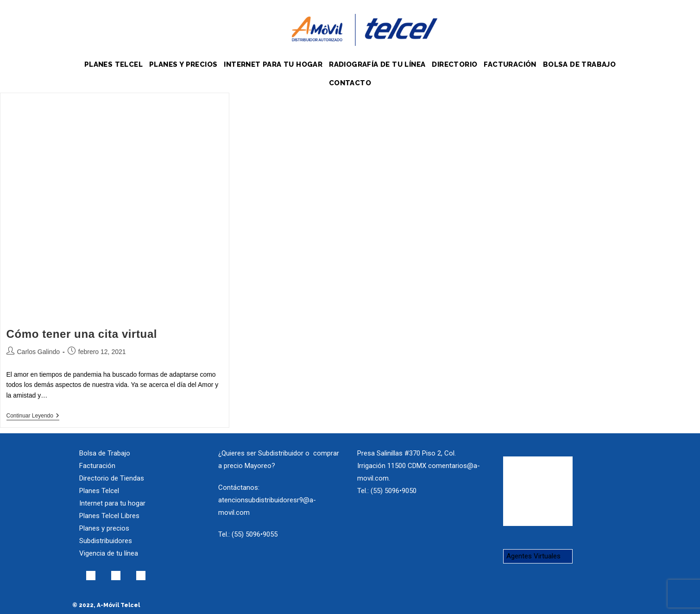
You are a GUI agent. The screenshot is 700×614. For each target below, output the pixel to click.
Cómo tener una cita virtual (82, 334)
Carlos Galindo (39, 352)
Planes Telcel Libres (109, 516)
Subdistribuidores (106, 541)
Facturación (97, 466)
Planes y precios (104, 528)
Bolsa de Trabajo (105, 453)
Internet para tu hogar (112, 503)
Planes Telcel (99, 491)
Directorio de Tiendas (112, 478)
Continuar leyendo (33, 416)
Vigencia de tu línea (109, 553)
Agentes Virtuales (533, 556)
